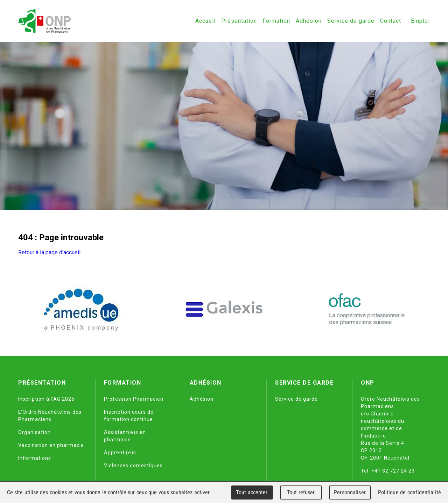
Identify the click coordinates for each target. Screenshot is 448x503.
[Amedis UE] (81, 309)
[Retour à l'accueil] (44, 21)
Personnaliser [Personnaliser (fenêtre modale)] (350, 492)
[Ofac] (367, 309)
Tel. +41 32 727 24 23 (388, 471)
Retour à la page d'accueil (49, 252)
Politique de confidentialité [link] (409, 492)
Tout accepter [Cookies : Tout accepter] (252, 492)
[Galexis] (224, 309)
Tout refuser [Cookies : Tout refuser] (301, 492)
